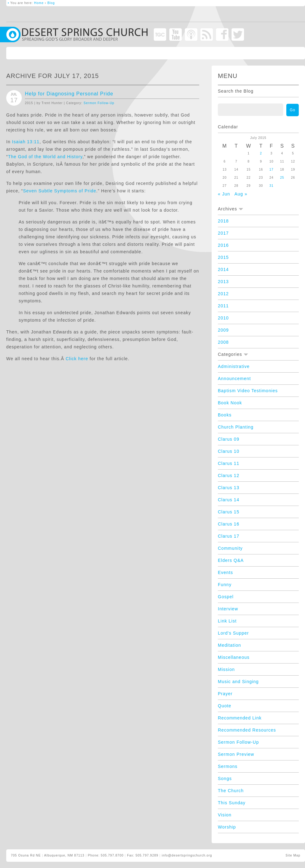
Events (225, 572)
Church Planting (236, 427)
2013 (223, 282)
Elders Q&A (231, 560)
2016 (223, 245)
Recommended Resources (247, 730)
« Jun (224, 194)
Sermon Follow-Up (99, 103)
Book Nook (230, 403)
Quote (225, 706)
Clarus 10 (229, 451)
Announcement (234, 379)
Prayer (225, 694)
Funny (225, 585)
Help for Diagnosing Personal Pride (69, 94)
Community (230, 548)
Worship (227, 827)
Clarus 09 (229, 439)
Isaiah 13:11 (26, 142)
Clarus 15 (229, 512)
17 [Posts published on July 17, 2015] (272, 170)
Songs (225, 778)
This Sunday (232, 803)
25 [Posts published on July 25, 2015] (282, 178)
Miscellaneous (234, 657)
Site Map (293, 855)
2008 (223, 342)
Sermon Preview (236, 754)
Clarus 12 (229, 475)
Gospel (226, 597)
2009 (223, 330)
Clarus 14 (229, 500)
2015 (223, 257)
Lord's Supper (233, 633)
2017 (223, 233)
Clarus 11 (229, 463)
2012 (223, 294)
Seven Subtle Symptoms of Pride (60, 191)
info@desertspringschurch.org (187, 855)
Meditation (230, 645)
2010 (223, 318)
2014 (223, 269)
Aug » (241, 194)
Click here (77, 359)
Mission (226, 669)
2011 (223, 306)
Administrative (234, 366)
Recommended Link (240, 718)
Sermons (228, 766)
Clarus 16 (229, 524)
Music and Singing (238, 682)
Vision (225, 815)
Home (39, 3)
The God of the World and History (45, 157)
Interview (228, 609)
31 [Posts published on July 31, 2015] (272, 186)
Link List (227, 621)
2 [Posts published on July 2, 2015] (261, 153)
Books (225, 415)
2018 (223, 221)
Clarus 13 (229, 488)
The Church (231, 791)
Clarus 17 (229, 536)
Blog (51, 3)
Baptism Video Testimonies (248, 391)
